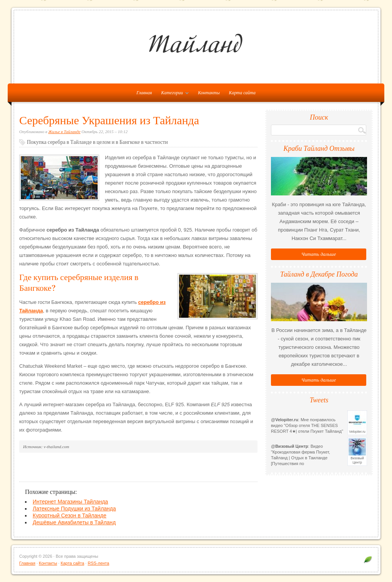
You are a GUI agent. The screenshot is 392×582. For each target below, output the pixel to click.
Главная (27, 563)
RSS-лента (98, 563)
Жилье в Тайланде (65, 132)
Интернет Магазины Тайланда (70, 502)
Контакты (209, 93)
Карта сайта (242, 93)
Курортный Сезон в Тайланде (70, 515)
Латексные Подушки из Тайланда (74, 509)
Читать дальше (319, 254)
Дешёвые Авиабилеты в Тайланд (74, 522)
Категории (173, 94)
